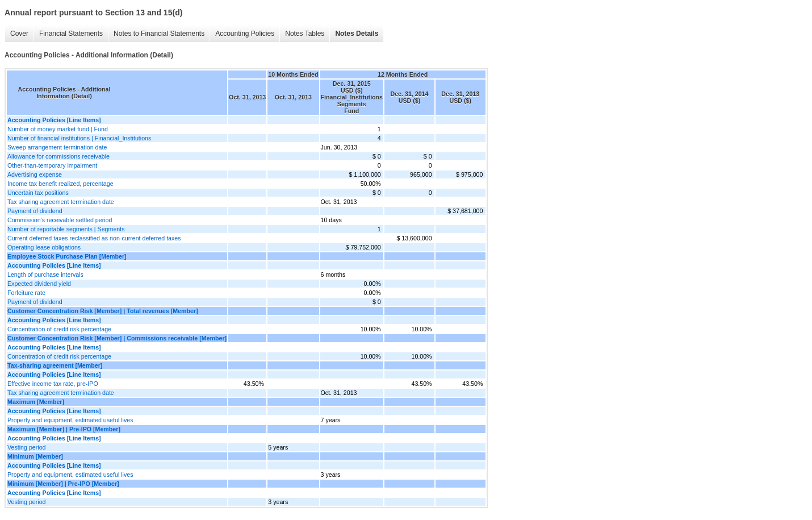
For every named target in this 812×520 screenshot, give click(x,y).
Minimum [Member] (35, 456)
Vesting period (27, 447)
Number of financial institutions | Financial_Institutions (79, 138)
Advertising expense (35, 174)
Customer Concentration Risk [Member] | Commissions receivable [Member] (117, 338)
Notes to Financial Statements (159, 34)
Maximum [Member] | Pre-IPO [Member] (64, 429)
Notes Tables (305, 34)
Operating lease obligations (44, 247)
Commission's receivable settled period (60, 220)
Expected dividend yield (39, 284)
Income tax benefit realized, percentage (60, 184)
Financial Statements (71, 34)
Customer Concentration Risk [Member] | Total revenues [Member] (103, 311)
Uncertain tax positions (38, 193)
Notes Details (357, 34)
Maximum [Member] (36, 402)
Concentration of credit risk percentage (59, 329)
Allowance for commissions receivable (58, 156)
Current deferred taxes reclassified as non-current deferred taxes (94, 238)
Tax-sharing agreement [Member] (55, 365)
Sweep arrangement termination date (57, 147)
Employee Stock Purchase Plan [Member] (67, 256)
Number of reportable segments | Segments (66, 229)
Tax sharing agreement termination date (61, 202)
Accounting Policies (245, 34)
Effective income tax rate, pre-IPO (53, 384)
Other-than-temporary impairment (52, 165)
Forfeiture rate (26, 293)
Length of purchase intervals (45, 274)
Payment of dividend (35, 211)
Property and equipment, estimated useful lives (70, 420)
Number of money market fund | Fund (58, 129)
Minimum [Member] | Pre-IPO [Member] (63, 484)
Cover (19, 34)
